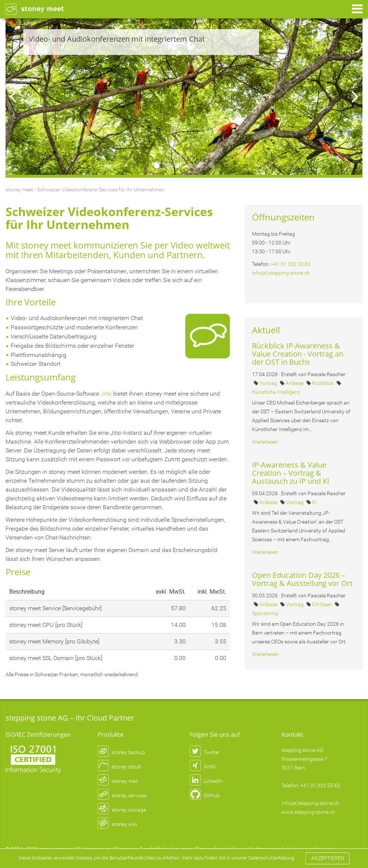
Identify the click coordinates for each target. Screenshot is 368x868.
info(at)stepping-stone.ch (281, 273)
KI (314, 502)
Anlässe (295, 383)
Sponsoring (265, 613)
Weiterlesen (265, 442)
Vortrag (269, 383)
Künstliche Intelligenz (276, 392)
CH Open (323, 604)
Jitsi (106, 394)
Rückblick (323, 383)
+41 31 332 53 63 (291, 264)
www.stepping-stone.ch (308, 812)
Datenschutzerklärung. (44, 862)
